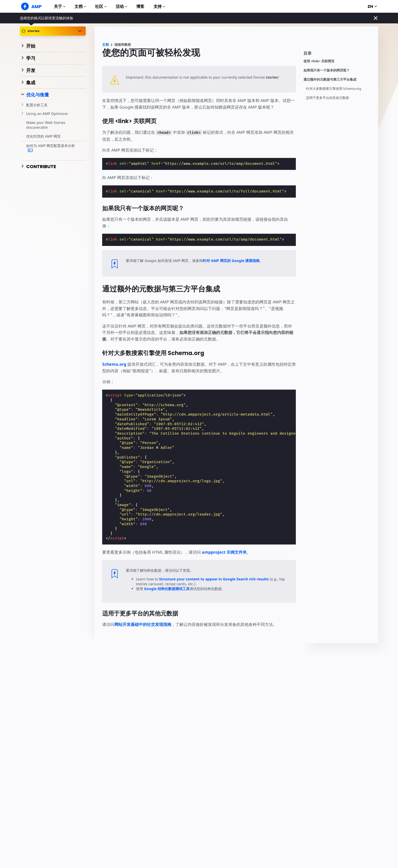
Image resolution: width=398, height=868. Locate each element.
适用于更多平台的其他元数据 (327, 98)
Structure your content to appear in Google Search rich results (214, 579)
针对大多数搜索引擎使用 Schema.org (334, 89)
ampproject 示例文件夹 (224, 552)
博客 (140, 6)
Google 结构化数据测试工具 (167, 589)
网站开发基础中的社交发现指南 (143, 624)
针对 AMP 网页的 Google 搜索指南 (231, 261)
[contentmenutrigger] (338, 55)
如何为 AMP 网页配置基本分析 (50, 148)
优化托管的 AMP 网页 (43, 136)
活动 (121, 6)
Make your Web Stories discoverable (45, 125)
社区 (101, 6)
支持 (159, 6)
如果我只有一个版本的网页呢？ (327, 70)
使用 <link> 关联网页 (319, 61)
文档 (80, 6)
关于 (60, 6)
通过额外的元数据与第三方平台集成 (330, 79)
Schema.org (114, 364)
